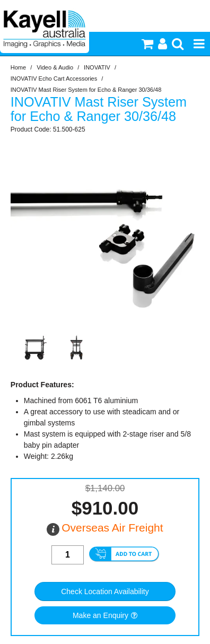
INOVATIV (97, 67)
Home (18, 67)
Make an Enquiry (100, 615)
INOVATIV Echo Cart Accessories (54, 79)
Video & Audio (55, 67)
